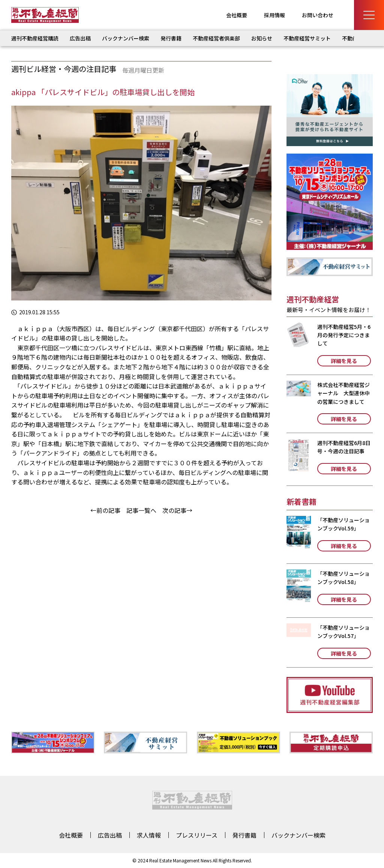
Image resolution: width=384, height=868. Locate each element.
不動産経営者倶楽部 (216, 38)
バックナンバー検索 (126, 38)
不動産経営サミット (307, 38)
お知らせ (262, 38)
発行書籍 (171, 38)
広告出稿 (80, 38)
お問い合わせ (318, 15)
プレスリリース (197, 835)
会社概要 (237, 15)
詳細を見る (344, 361)
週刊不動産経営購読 (35, 38)
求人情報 (149, 835)
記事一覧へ (141, 510)
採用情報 (274, 15)
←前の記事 (105, 510)
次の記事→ (177, 510)
